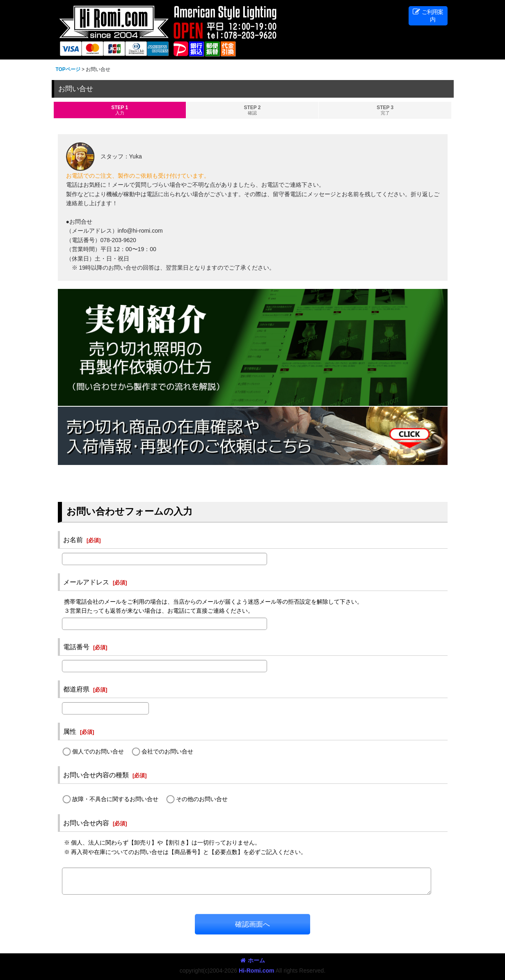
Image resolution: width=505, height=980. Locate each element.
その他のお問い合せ (202, 799)
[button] (428, 16)
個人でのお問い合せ (98, 751)
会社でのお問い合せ (167, 751)
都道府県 (76, 689)
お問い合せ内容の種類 (96, 775)
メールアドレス (86, 582)
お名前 (73, 540)
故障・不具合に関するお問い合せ (115, 799)
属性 (70, 731)
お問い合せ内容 (86, 823)
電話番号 (76, 647)
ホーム (253, 960)
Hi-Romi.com (257, 971)
